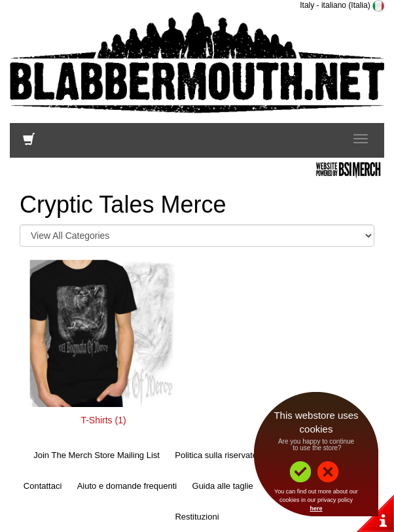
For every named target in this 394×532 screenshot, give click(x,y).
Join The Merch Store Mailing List (97, 455)
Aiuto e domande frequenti (127, 486)
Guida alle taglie (223, 486)
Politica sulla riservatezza (223, 455)
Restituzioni (197, 517)
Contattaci (43, 486)
